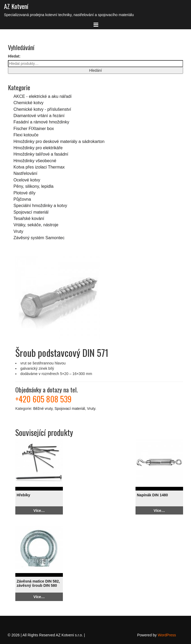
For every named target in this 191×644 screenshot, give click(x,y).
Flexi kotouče (26, 135)
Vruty (18, 231)
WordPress (167, 635)
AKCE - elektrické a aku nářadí (43, 96)
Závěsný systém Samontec (39, 238)
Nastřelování (25, 173)
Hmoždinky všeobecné (35, 161)
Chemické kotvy (29, 103)
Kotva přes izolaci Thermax (39, 167)
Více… (39, 511)
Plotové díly (24, 193)
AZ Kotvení (16, 6)
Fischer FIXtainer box (34, 128)
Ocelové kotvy (27, 180)
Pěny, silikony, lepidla (33, 186)
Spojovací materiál (31, 212)
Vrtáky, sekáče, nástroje (36, 225)
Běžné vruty (43, 408)
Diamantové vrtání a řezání (39, 116)
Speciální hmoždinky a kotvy (40, 205)
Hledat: (14, 56)
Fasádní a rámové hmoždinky (41, 122)
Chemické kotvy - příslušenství (42, 109)
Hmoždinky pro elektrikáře (38, 148)
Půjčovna (22, 199)
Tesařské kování (29, 218)
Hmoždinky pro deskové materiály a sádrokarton (59, 141)
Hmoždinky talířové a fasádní (41, 154)
